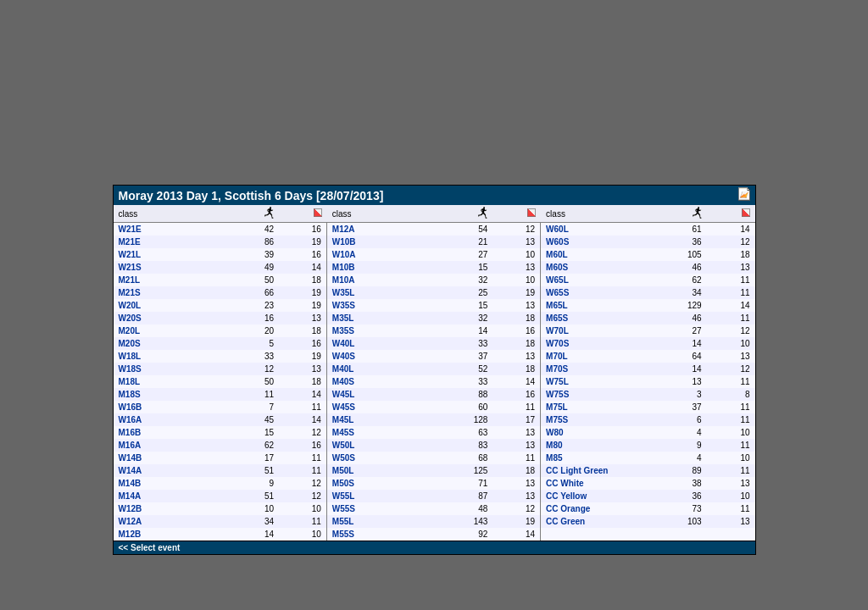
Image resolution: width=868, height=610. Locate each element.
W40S (344, 356)
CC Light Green (577, 471)
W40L (344, 344)
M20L (130, 331)
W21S (130, 267)
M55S (343, 534)
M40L (343, 369)
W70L (557, 331)
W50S (344, 458)
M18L (130, 382)
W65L (557, 280)
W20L (130, 305)
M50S (343, 483)
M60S (557, 267)
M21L (130, 280)
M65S (557, 318)
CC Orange (568, 509)
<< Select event (150, 548)
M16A (130, 445)
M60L (557, 255)
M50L (343, 471)
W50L (344, 445)
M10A (344, 280)
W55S (344, 509)
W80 (555, 433)
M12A (344, 229)
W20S (130, 318)
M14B (130, 483)
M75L (557, 407)
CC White (565, 483)
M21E (130, 242)
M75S (557, 420)
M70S (557, 369)
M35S (343, 331)
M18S (130, 394)
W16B (131, 407)
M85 (554, 458)
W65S (557, 293)
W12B (131, 509)
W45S (344, 407)
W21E (130, 229)
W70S (557, 344)
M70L (557, 356)
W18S (130, 369)
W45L (344, 394)
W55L (344, 496)
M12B (130, 534)
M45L (343, 420)
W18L (130, 356)
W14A (131, 471)
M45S (343, 433)
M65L (557, 305)
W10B (344, 242)
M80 (554, 445)
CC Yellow (566, 496)
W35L (344, 293)
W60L (557, 229)
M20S (130, 344)
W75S (557, 394)
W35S (344, 305)
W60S (557, 242)
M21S (130, 293)
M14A (130, 496)
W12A (131, 521)
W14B (131, 458)
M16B (130, 433)
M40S (343, 382)
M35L (343, 318)
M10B (344, 267)
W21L (130, 255)
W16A (131, 420)
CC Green (565, 521)
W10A (344, 255)
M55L (343, 521)
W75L (557, 382)
